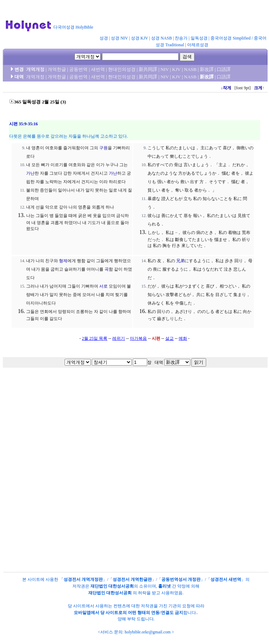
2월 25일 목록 (95, 338)
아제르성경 (198, 45)
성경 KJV (140, 38)
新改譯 (207, 69)
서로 (103, 286)
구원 (103, 148)
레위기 (119, 338)
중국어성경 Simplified (231, 38)
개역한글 (57, 69)
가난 (30, 173)
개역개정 (35, 69)
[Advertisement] (133, 438)
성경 (104, 38)
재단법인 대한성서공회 (112, 586)
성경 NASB (162, 38)
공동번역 (78, 69)
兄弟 (180, 261)
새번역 (98, 69)
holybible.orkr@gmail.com (148, 632)
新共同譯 (148, 69)
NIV (165, 69)
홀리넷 (165, 586)
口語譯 (224, 69)
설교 (169, 338)
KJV (177, 69)
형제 (63, 261)
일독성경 (199, 38)
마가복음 (138, 338)
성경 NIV (119, 38)
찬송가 (181, 38)
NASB (190, 69)
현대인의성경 (122, 69)
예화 (183, 338)
